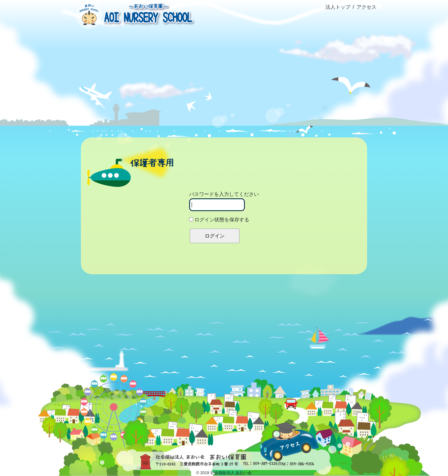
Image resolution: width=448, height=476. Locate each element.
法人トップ (338, 7)
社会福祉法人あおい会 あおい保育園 (134, 15)
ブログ (250, 68)
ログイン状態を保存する (219, 220)
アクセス (366, 7)
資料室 (351, 68)
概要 (148, 68)
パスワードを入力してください (224, 201)
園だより (300, 68)
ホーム (97, 54)
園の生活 (199, 68)
